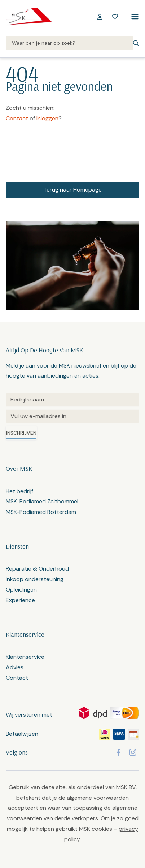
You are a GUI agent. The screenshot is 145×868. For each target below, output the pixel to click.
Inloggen (47, 118)
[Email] (72, 416)
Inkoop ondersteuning (35, 579)
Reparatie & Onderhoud (37, 569)
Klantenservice (25, 657)
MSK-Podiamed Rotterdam (41, 512)
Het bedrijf (19, 491)
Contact (17, 118)
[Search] (69, 43)
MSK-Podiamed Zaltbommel (42, 501)
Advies (15, 667)
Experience (20, 600)
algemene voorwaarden (98, 798)
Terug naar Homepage (72, 190)
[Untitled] (72, 400)
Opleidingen (21, 590)
